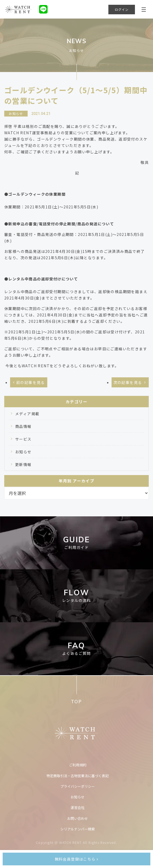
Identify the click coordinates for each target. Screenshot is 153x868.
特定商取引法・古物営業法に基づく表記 (78, 776)
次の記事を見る (128, 382)
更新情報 (23, 464)
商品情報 (23, 426)
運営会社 (78, 807)
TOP (76, 701)
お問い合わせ (78, 818)
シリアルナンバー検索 (78, 829)
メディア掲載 (27, 414)
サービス (23, 439)
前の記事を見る (31, 382)
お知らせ (23, 452)
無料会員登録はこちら (77, 859)
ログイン (122, 9)
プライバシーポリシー (78, 786)
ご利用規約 (78, 765)
